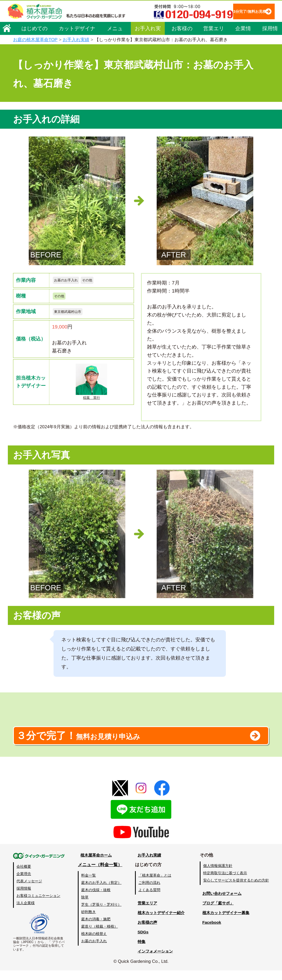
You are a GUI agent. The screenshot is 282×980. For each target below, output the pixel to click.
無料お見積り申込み (124, 742)
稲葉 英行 (91, 387)
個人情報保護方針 (218, 875)
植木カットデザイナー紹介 (161, 922)
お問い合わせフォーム (222, 903)
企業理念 (24, 883)
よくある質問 (149, 899)
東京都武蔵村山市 (72, 315)
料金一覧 (88, 885)
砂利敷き (88, 921)
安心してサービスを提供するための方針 (236, 890)
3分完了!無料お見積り (118, 26)
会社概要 (24, 876)
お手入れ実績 (148, 45)
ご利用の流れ (149, 892)
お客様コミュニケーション (38, 905)
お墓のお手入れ (70, 281)
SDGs (140, 941)
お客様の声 (182, 45)
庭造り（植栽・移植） (99, 936)
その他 (96, 281)
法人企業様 (26, 913)
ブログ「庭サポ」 (218, 912)
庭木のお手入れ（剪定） (101, 892)
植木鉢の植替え (94, 943)
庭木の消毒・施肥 (96, 928)
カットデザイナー (77, 45)
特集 (139, 951)
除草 (85, 907)
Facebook (210, 932)
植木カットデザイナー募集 (226, 922)
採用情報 (270, 45)
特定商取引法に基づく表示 (225, 882)
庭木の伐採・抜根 (96, 899)
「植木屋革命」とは (154, 885)
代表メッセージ (29, 891)
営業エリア (214, 45)
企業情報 (243, 45)
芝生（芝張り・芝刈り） (101, 914)
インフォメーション (154, 961)
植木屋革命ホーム (95, 864)
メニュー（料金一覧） (100, 874)
